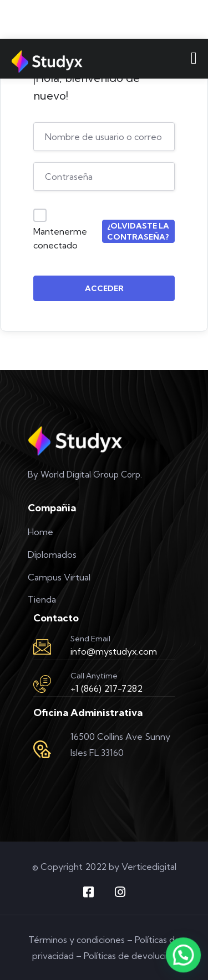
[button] (184, 955)
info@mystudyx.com (114, 651)
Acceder (104, 288)
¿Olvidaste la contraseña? (138, 231)
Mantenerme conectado (60, 238)
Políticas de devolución (130, 956)
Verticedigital (149, 867)
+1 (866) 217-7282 (106, 688)
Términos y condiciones (77, 940)
